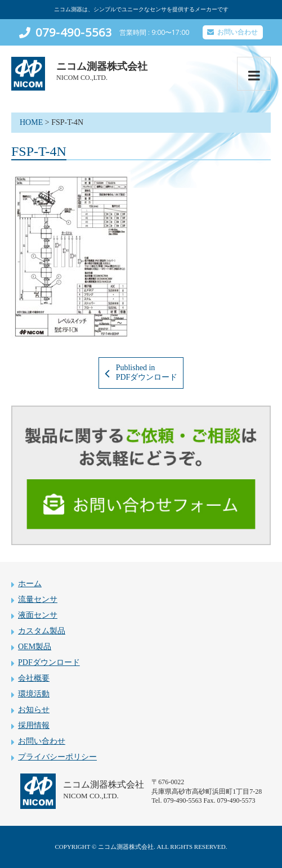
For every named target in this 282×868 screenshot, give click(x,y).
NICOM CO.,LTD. (82, 78)
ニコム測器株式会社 (102, 66)
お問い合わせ (238, 32)
